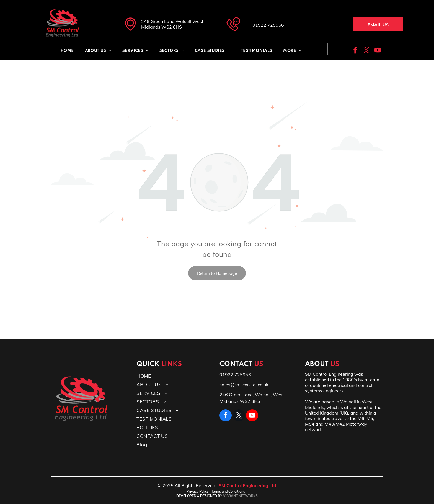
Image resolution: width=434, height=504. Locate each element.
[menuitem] (67, 51)
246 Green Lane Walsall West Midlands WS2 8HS (172, 24)
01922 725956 (268, 25)
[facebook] (355, 51)
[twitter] (367, 51)
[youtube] (378, 51)
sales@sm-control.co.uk (244, 385)
